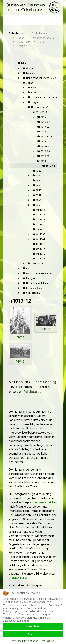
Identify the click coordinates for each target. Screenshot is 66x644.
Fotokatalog (32, 392)
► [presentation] (19, 68)
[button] (56, 20)
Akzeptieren (33, 626)
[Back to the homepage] (33, 7)
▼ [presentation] (14, 63)
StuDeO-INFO (18, 578)
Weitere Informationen (25, 641)
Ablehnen (33, 634)
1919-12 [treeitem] (50, 166)
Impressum (48, 641)
